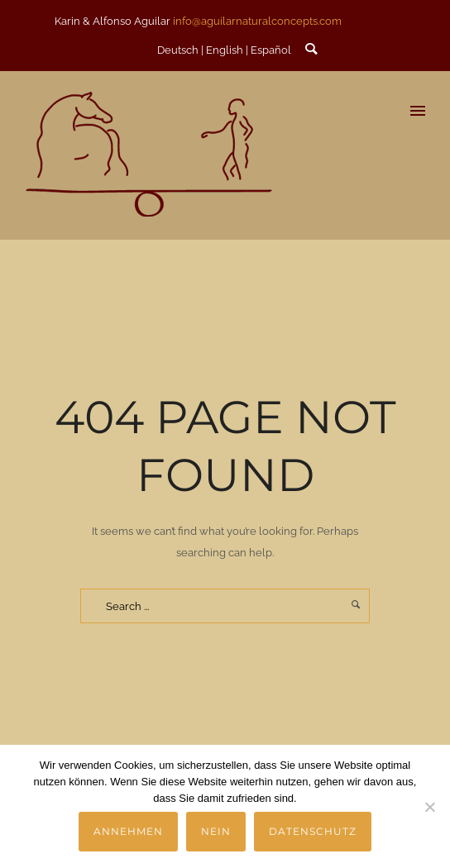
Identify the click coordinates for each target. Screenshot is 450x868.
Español (271, 50)
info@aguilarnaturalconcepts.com (257, 21)
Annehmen (128, 831)
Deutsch (178, 50)
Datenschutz (313, 831)
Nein (216, 831)
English (225, 50)
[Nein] (429, 807)
